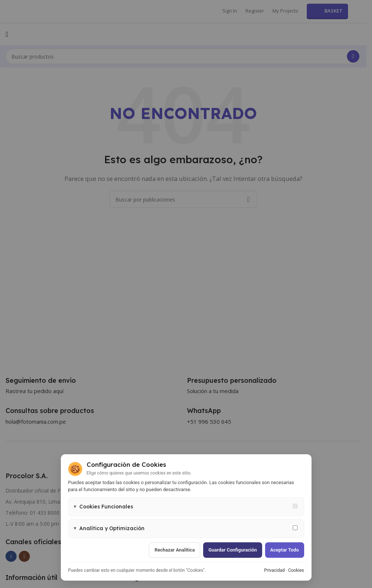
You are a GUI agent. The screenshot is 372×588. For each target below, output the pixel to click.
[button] (186, 507)
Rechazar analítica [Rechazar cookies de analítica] (175, 550)
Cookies (296, 570)
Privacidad (274, 570)
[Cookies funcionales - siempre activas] (295, 506)
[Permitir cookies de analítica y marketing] (295, 528)
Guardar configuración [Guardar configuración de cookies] (233, 550)
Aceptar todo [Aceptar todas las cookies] (285, 550)
